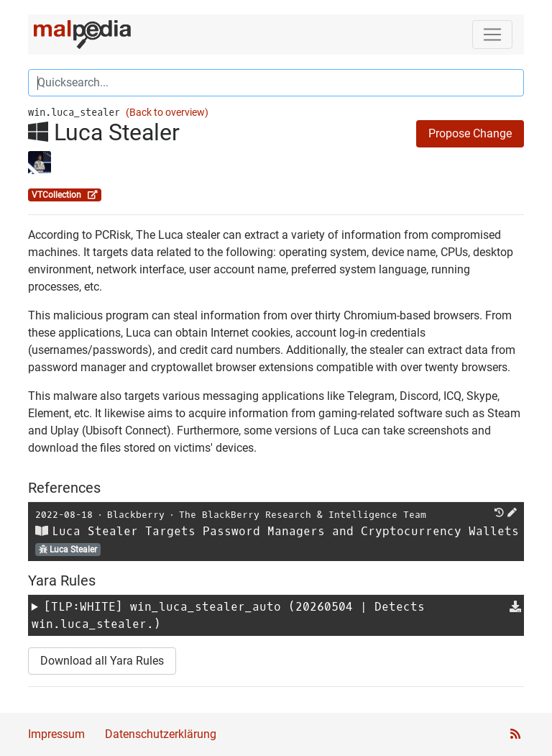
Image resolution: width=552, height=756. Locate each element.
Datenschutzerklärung (161, 734)
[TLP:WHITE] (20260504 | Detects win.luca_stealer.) (228, 615)
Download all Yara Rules (102, 661)
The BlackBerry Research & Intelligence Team (303, 515)
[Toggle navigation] (492, 35)
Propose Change (470, 133)
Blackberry (136, 515)
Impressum (56, 734)
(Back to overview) (167, 113)
